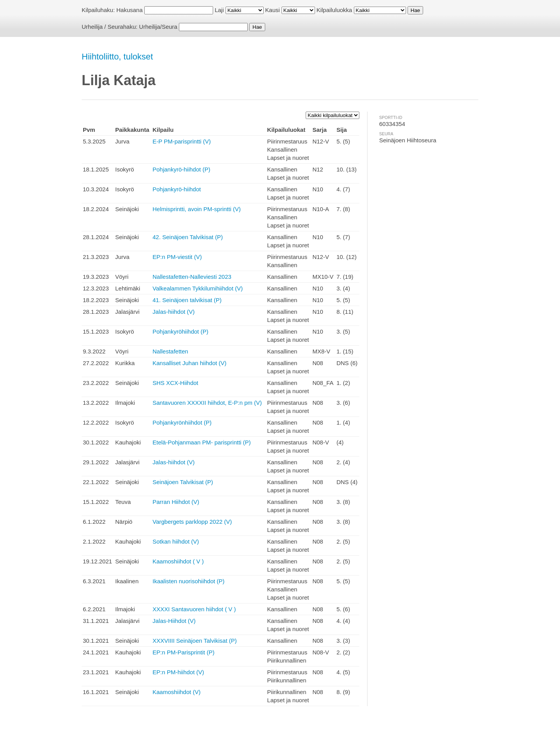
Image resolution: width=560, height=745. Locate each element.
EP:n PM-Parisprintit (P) (183, 652)
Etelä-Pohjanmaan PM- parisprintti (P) (202, 442)
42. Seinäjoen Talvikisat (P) (188, 237)
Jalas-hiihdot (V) (173, 312)
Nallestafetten (170, 351)
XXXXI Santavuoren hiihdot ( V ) (194, 609)
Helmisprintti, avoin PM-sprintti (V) (197, 209)
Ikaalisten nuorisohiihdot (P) (188, 581)
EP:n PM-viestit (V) (177, 257)
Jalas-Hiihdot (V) (174, 621)
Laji (219, 10)
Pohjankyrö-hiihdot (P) (181, 169)
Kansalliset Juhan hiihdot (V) (189, 363)
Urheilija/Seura (158, 27)
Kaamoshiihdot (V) (176, 692)
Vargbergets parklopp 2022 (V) (192, 522)
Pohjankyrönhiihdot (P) (182, 422)
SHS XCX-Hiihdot (175, 383)
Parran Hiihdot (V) (176, 502)
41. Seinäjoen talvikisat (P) (187, 300)
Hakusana (129, 10)
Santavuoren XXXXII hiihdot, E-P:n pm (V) (207, 403)
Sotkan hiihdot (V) (176, 541)
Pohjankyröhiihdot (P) (180, 331)
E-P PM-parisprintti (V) (182, 141)
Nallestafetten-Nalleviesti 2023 (192, 277)
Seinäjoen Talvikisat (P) (183, 482)
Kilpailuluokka (334, 10)
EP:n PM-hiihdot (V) (178, 672)
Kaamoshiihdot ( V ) (178, 561)
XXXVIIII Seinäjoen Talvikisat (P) (195, 641)
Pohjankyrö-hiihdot (177, 189)
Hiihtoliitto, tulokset (117, 57)
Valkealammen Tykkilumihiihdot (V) (198, 288)
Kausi (273, 10)
